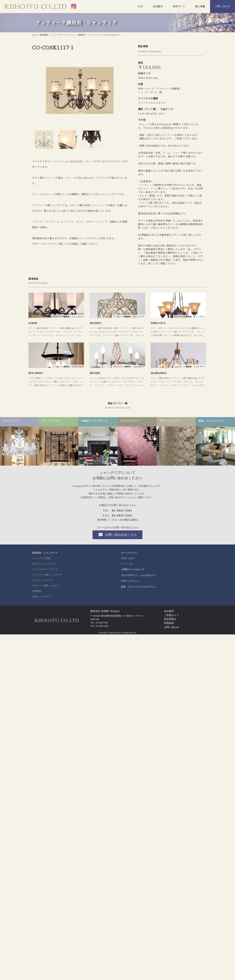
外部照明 (37, 591)
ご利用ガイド (171, 615)
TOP (140, 6)
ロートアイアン (129, 553)
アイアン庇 (127, 564)
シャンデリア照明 (41, 558)
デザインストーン (130, 581)
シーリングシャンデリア (45, 569)
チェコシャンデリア (42, 580)
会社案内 (158, 6)
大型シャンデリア (41, 597)
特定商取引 (170, 619)
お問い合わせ (223, 6)
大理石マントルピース (133, 569)
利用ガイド (179, 6)
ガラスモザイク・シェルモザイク (138, 575)
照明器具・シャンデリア (45, 553)
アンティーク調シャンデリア (47, 575)
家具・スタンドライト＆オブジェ (138, 587)
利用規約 (169, 623)
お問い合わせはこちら (117, 535)
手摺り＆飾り (128, 558)
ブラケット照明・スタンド (46, 586)
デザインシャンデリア (44, 564)
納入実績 (200, 6)
